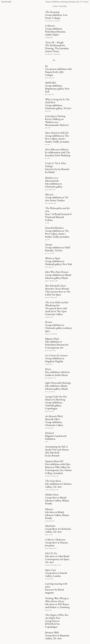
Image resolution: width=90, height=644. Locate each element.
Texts (77, 2)
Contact (86, 2)
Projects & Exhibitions (53, 2)
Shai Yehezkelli (6, 2)
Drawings (72, 2)
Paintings (64, 2)
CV (81, 2)
